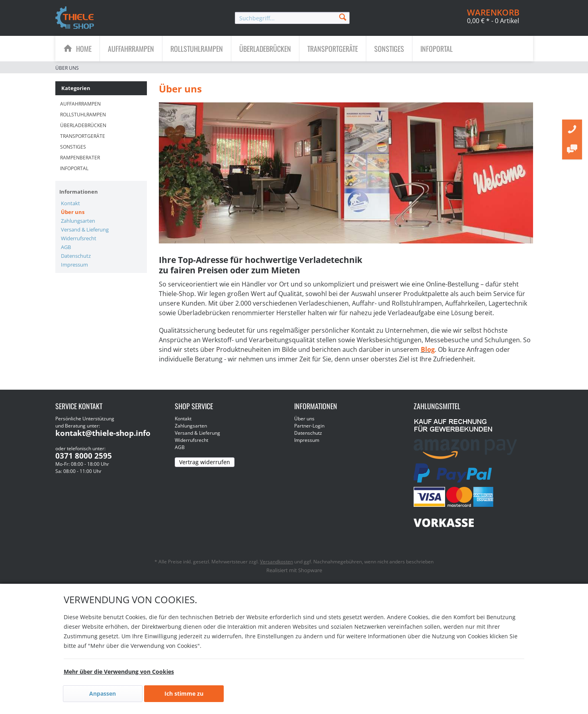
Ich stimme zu (184, 693)
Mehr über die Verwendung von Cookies (119, 672)
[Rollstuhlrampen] (197, 49)
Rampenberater (80, 158)
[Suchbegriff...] (292, 18)
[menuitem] (292, 18)
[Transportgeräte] (333, 49)
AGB (66, 247)
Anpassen (103, 693)
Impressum (74, 265)
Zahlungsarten (78, 221)
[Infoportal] (437, 49)
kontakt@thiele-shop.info (103, 433)
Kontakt (70, 203)
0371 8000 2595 (84, 456)
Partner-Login (309, 426)
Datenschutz (76, 256)
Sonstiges (73, 147)
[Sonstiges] (389, 49)
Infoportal (74, 168)
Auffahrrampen (80, 104)
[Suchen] (343, 17)
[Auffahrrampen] (131, 49)
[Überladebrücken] (265, 49)
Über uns (73, 212)
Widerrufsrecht (79, 238)
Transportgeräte (83, 136)
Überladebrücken (83, 125)
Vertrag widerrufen (205, 462)
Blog (428, 349)
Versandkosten (276, 562)
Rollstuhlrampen (83, 115)
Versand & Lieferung (85, 229)
